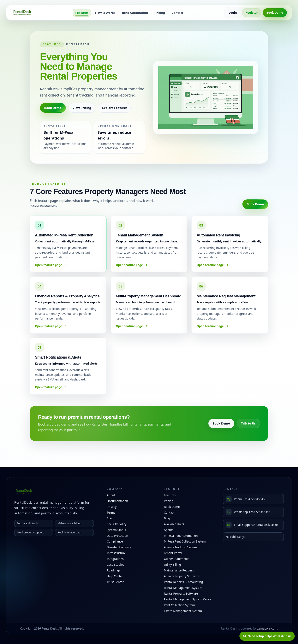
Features (82, 13)
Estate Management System (183, 611)
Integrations (115, 559)
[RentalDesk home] (22, 13)
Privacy (112, 507)
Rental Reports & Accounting (183, 582)
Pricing (160, 13)
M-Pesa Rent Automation (181, 536)
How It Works (105, 13)
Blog (167, 518)
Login (233, 13)
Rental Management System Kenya (188, 599)
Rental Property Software (181, 593)
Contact (177, 13)
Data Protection (117, 536)
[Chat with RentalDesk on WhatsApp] (267, 636)
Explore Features (115, 108)
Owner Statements (177, 559)
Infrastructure (116, 553)
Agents (169, 530)
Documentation (117, 501)
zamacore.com (267, 628)
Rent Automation (135, 13)
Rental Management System (183, 588)
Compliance (115, 541)
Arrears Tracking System (180, 547)
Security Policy (117, 524)
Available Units (174, 524)
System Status (116, 530)
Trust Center (115, 582)
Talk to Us (248, 423)
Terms (111, 512)
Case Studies (115, 565)
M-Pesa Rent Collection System (185, 541)
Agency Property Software (181, 576)
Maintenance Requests (179, 570)
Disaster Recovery (119, 547)
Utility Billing (172, 565)
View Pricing (82, 108)
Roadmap (113, 570)
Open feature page (51, 265)
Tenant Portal (173, 553)
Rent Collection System (179, 605)
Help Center (115, 576)
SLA (109, 518)
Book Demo (275, 13)
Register (252, 13)
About (111, 495)
